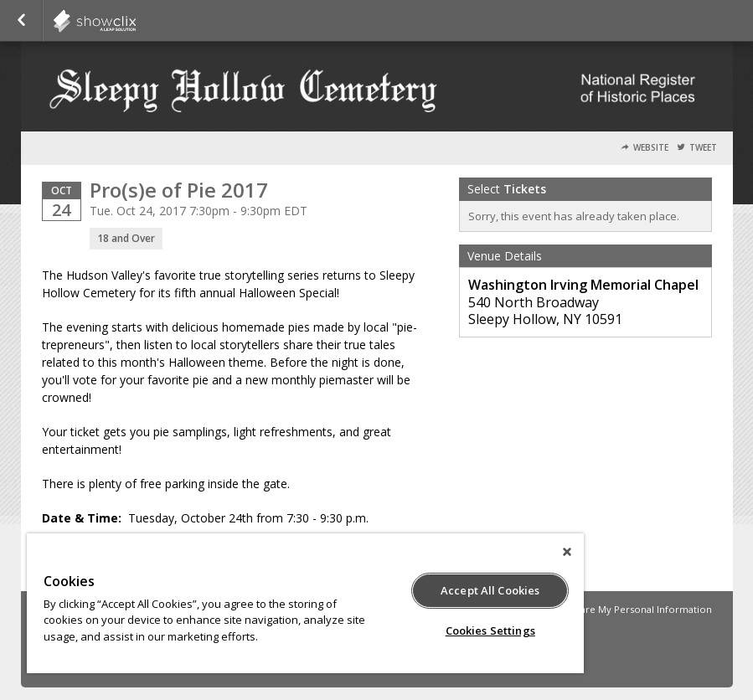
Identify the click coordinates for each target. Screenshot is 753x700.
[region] (305, 603)
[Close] (567, 552)
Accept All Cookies (490, 590)
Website (651, 148)
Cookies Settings (490, 631)
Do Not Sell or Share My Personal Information (606, 609)
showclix (136, 21)
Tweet (703, 148)
